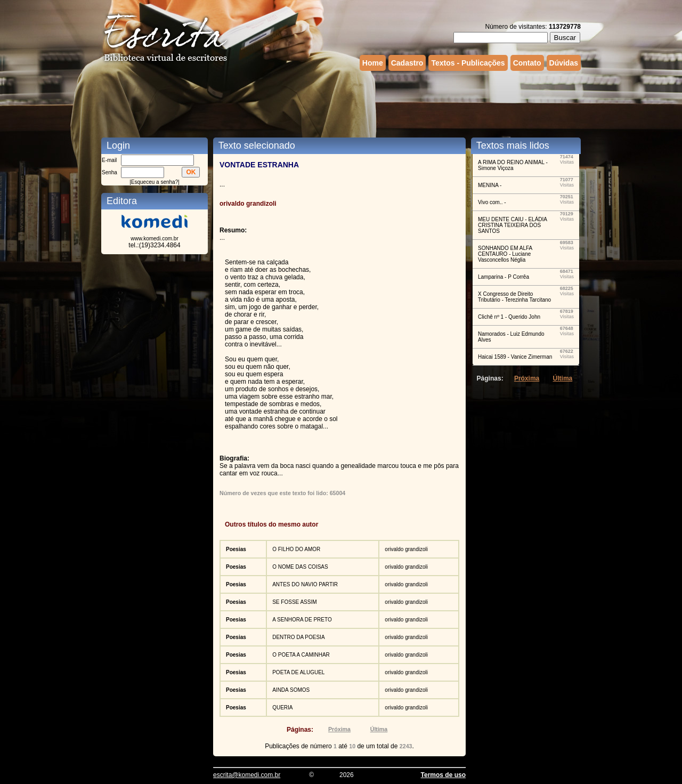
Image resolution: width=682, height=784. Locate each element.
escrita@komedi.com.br (247, 775)
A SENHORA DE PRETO (302, 620)
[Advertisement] (341, 103)
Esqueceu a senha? (155, 182)
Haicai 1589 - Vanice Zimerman (515, 357)
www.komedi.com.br (154, 239)
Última (379, 729)
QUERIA (282, 708)
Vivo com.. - (492, 202)
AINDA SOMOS (291, 690)
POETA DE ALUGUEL (298, 672)
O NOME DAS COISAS (300, 567)
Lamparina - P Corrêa (504, 277)
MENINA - (490, 185)
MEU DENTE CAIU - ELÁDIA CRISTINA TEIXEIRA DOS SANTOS (512, 225)
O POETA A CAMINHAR (301, 655)
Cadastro (407, 63)
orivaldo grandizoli (406, 549)
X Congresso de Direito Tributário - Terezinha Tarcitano (514, 297)
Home (373, 63)
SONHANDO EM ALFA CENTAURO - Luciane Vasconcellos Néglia (505, 254)
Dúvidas (564, 63)
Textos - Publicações (468, 63)
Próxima (339, 729)
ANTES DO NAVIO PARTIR (305, 584)
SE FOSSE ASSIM (294, 602)
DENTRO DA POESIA (298, 637)
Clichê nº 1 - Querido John (509, 317)
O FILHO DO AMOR (296, 549)
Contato (527, 63)
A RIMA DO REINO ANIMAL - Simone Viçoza (513, 165)
